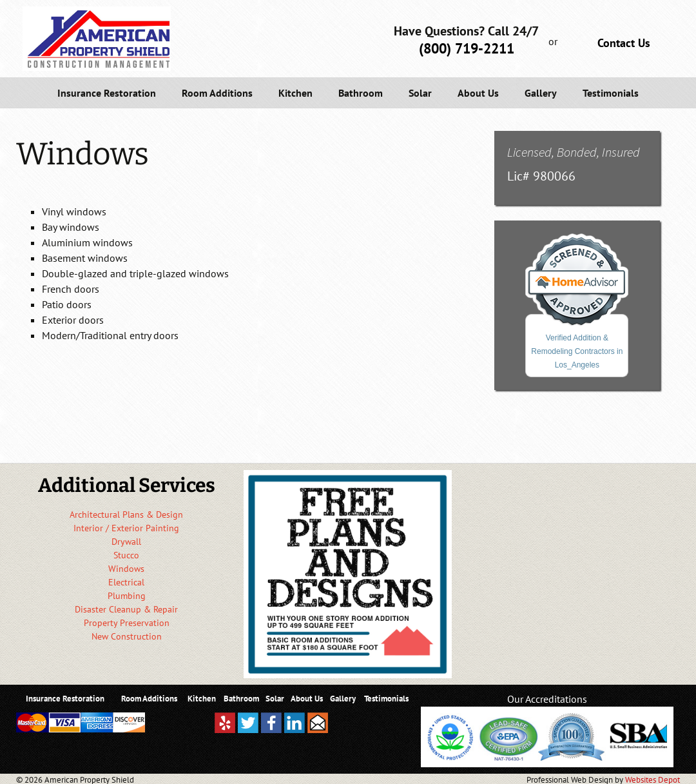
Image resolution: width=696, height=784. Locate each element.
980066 (554, 176)
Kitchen (295, 93)
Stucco (126, 555)
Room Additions (217, 93)
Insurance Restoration (107, 93)
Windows (126, 569)
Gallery (541, 93)
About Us (478, 93)
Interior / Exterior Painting (126, 528)
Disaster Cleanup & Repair (126, 609)
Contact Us (624, 43)
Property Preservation (127, 623)
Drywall (126, 542)
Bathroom (361, 93)
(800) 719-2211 (467, 48)
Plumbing (127, 596)
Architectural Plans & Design (126, 514)
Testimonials (611, 93)
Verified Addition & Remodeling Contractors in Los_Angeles (577, 351)
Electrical (126, 582)
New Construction (127, 636)
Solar (420, 93)
